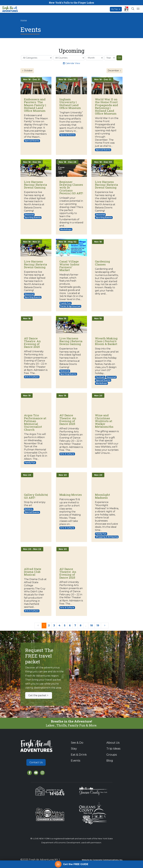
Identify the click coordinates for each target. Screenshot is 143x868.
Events (76, 760)
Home (24, 20)
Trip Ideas (113, 748)
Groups (112, 754)
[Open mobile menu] (138, 9)
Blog (110, 760)
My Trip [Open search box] (116, 9)
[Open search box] (133, 9)
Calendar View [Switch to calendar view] (71, 63)
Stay (74, 748)
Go (119, 58)
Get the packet (39, 695)
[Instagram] (42, 773)
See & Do (77, 742)
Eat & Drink (79, 754)
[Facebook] (29, 773)
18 (91, 625)
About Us (113, 742)
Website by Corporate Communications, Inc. (102, 860)
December (115, 70)
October (28, 70)
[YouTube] (36, 773)
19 (98, 625)
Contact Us (36, 762)
